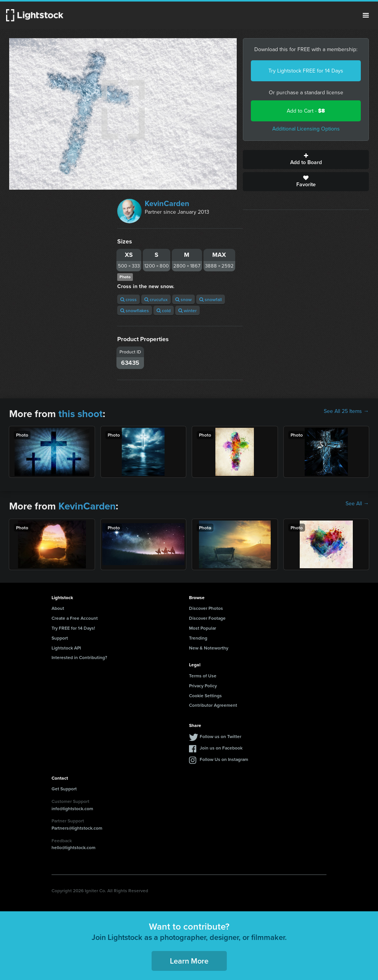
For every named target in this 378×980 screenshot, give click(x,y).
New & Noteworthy (209, 648)
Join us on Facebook (221, 748)
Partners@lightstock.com (77, 828)
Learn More (189, 961)
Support (60, 638)
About (58, 608)
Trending (198, 638)
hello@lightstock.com (73, 847)
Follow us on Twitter (220, 736)
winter (187, 310)
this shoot (81, 414)
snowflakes (135, 310)
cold (164, 310)
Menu (366, 15)
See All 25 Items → (346, 411)
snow (183, 299)
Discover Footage (207, 618)
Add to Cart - (306, 111)
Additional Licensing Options (306, 129)
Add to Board (306, 160)
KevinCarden (167, 203)
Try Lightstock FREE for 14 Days (306, 71)
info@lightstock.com (72, 808)
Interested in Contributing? (79, 657)
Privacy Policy (203, 686)
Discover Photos (206, 608)
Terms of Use (203, 676)
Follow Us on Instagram (224, 759)
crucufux (156, 299)
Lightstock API (66, 648)
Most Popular (203, 628)
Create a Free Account (75, 618)
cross (128, 299)
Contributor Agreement (213, 705)
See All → (357, 504)
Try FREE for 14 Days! (73, 628)
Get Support (64, 789)
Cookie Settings (205, 696)
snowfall (211, 299)
